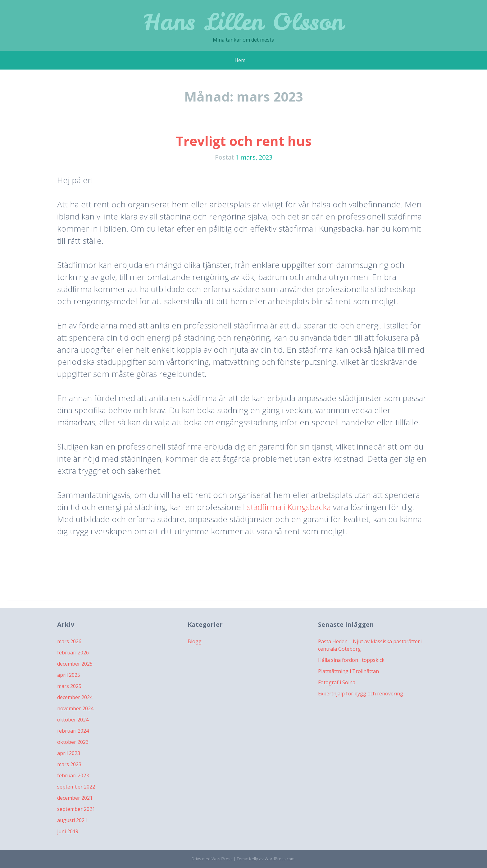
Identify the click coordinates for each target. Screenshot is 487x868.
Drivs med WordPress (212, 859)
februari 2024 (73, 731)
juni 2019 (68, 831)
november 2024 (75, 708)
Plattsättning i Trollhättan (348, 671)
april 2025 (69, 675)
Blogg (195, 641)
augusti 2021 (72, 820)
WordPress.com (280, 859)
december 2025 (75, 664)
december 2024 (75, 697)
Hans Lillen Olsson (243, 22)
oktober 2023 (73, 742)
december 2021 (75, 798)
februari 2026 (73, 653)
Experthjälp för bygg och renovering (361, 694)
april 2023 (69, 753)
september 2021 (76, 809)
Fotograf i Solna (337, 682)
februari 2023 (73, 775)
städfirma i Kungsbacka (289, 507)
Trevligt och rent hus (244, 141)
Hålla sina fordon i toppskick (351, 660)
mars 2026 (69, 641)
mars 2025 (69, 686)
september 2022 (76, 787)
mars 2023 (69, 764)
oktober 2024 (73, 720)
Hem (240, 60)
